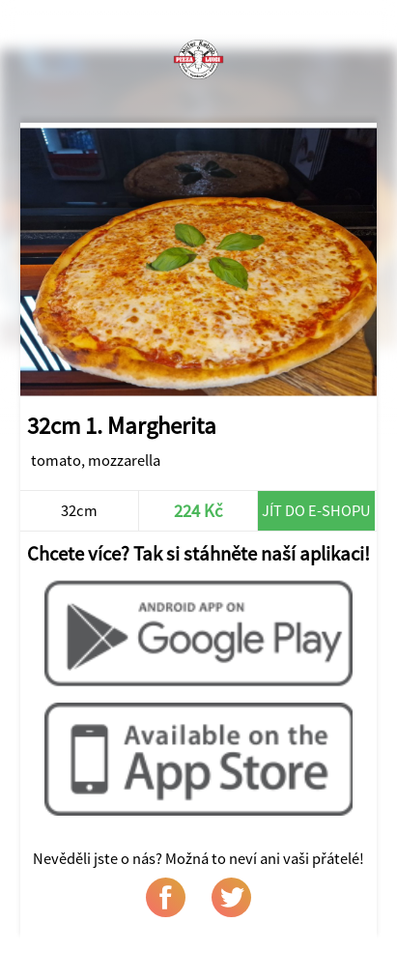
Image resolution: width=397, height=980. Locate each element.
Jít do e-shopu (316, 510)
